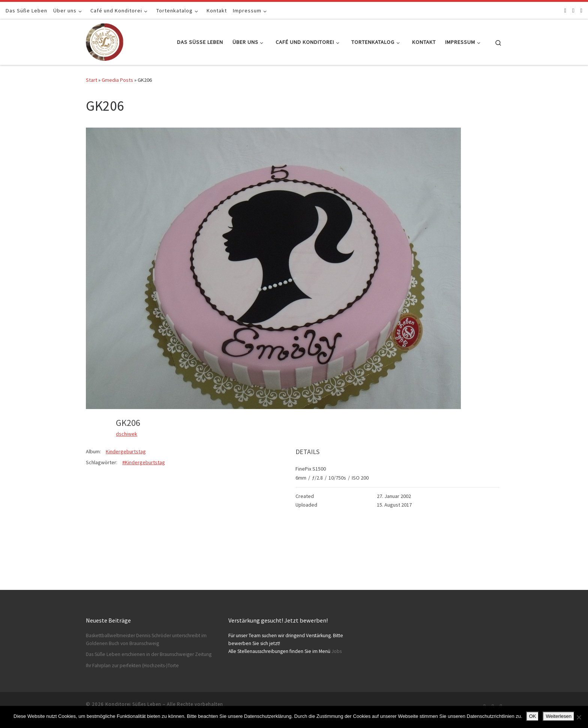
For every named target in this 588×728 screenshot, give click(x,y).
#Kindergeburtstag (144, 462)
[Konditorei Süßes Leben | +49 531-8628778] (105, 41)
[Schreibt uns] (581, 10)
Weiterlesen (558, 716)
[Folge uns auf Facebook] (565, 10)
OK (533, 716)
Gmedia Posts (117, 80)
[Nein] (579, 717)
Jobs (337, 651)
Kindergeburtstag (126, 451)
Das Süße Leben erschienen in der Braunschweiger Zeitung (149, 654)
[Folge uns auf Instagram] (573, 10)
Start (91, 80)
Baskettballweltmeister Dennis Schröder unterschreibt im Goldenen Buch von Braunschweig (146, 639)
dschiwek (127, 434)
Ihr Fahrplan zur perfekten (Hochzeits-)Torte (132, 666)
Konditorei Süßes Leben (133, 704)
